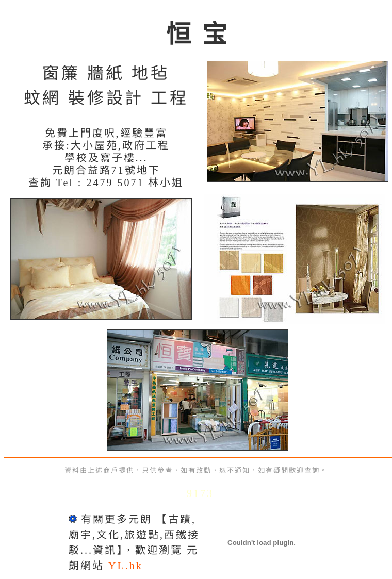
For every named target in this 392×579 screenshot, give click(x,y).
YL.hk (126, 566)
